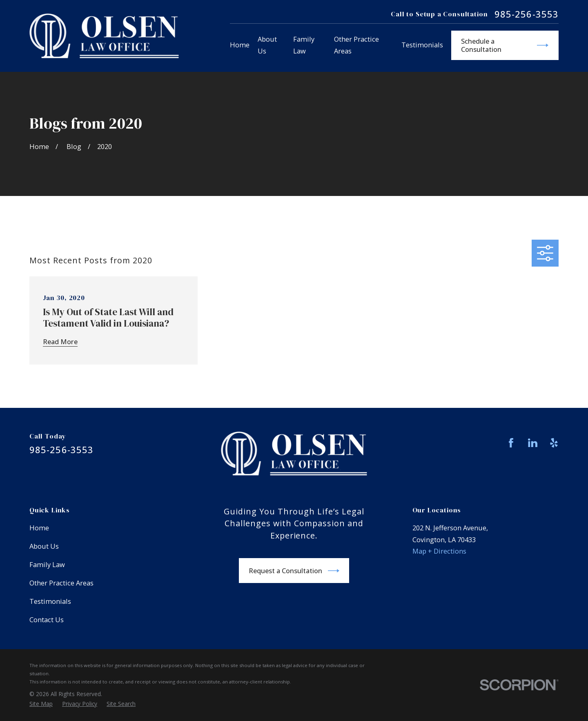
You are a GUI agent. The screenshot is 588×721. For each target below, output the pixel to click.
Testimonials (50, 601)
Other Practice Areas (61, 583)
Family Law (47, 564)
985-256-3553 (527, 14)
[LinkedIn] (533, 443)
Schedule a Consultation (505, 45)
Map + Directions (439, 551)
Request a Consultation (294, 571)
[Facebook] (511, 443)
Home (39, 528)
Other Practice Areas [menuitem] (356, 45)
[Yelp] (554, 443)
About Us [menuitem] (267, 45)
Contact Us (47, 620)
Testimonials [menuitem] (422, 45)
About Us (44, 546)
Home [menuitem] (240, 45)
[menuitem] (41, 704)
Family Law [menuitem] (304, 45)
